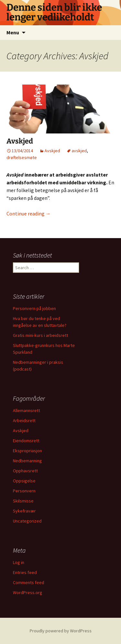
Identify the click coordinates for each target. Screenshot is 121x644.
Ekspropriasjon (27, 451)
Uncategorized (27, 521)
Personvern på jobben (34, 308)
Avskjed (20, 141)
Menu (13, 32)
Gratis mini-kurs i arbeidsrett (40, 335)
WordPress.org (28, 592)
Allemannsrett (26, 410)
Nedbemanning (27, 461)
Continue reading (29, 213)
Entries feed (25, 572)
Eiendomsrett (26, 441)
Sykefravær (24, 511)
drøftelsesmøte (22, 157)
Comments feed (29, 582)
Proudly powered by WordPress (61, 631)
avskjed (79, 151)
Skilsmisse (23, 501)
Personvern (24, 491)
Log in (19, 562)
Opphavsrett (25, 471)
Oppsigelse (24, 481)
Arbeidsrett (24, 420)
